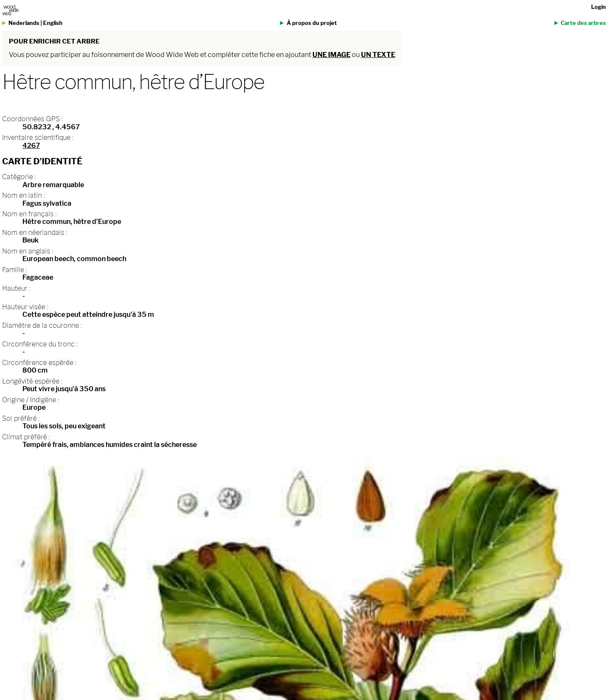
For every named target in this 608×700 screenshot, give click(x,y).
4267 (31, 146)
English (53, 23)
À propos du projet (312, 23)
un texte (378, 55)
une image (331, 55)
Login (598, 7)
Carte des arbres (583, 23)
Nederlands (24, 23)
